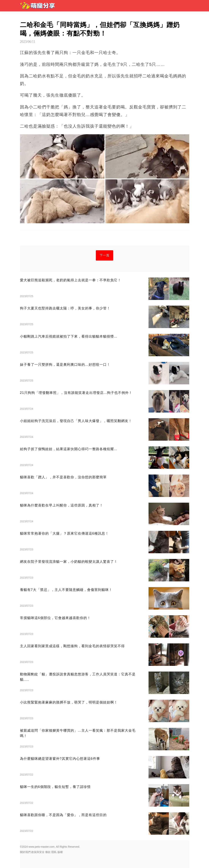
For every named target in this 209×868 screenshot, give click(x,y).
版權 (60, 852)
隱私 (54, 852)
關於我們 (25, 852)
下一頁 (104, 255)
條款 (48, 852)
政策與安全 (38, 852)
